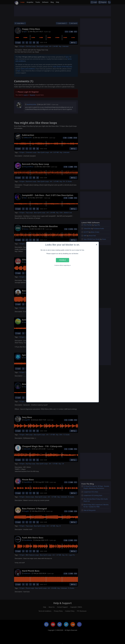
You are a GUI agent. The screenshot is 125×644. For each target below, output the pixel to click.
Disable (62, 260)
